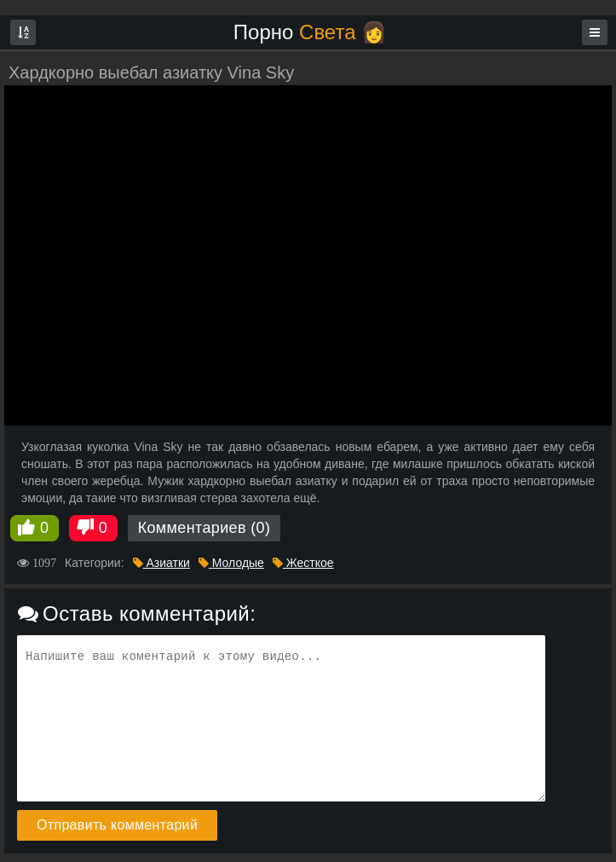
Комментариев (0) (204, 528)
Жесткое (303, 563)
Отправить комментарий (117, 825)
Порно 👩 (310, 32)
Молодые (231, 563)
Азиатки (161, 563)
